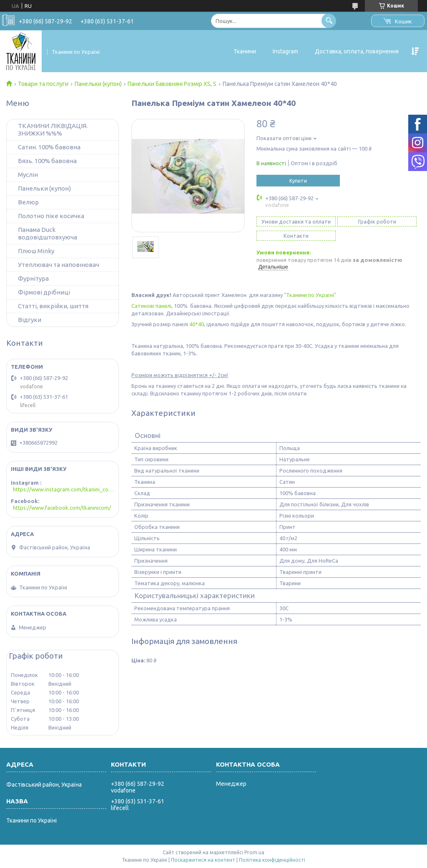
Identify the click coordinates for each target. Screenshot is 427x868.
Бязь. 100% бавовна (47, 161)
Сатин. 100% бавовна (49, 147)
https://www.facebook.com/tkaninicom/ (62, 508)
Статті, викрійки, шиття (53, 306)
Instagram (285, 51)
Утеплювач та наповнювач (59, 265)
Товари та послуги (43, 84)
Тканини (245, 51)
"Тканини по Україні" (311, 295)
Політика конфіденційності (272, 860)
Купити (298, 181)
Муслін (28, 175)
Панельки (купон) (98, 84)
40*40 (197, 324)
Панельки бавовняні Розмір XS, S (172, 84)
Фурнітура (33, 278)
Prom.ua (254, 852)
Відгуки (30, 320)
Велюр (28, 202)
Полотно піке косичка (51, 216)
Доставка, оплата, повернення (357, 51)
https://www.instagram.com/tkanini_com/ (64, 489)
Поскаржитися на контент (203, 860)
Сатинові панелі (151, 306)
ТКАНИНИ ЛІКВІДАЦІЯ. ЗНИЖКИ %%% (53, 130)
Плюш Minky (36, 251)
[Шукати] (329, 21)
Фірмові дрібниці (44, 292)
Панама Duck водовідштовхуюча (48, 233)
